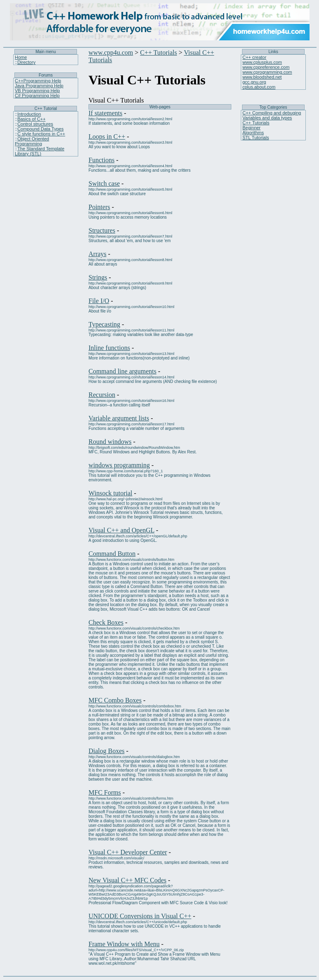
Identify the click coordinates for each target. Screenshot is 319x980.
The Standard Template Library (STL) (40, 151)
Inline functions (109, 348)
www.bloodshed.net (262, 77)
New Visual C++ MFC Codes (127, 880)
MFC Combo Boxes (115, 700)
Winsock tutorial (110, 493)
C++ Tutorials (158, 52)
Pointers (99, 207)
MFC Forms (105, 792)
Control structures (35, 124)
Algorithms (253, 133)
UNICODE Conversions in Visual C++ (140, 916)
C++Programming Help (38, 81)
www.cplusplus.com (262, 62)
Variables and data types (267, 118)
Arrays (98, 254)
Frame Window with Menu (124, 944)
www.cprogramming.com (267, 72)
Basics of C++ (31, 119)
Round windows (110, 442)
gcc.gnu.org (254, 82)
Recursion (102, 395)
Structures (102, 230)
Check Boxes (106, 622)
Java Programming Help (39, 86)
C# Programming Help (37, 96)
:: (16, 62)
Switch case (104, 183)
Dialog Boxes (107, 751)
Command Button (112, 554)
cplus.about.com (259, 87)
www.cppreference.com (266, 67)
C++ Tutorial (46, 108)
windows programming (119, 465)
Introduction (29, 114)
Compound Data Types (40, 129)
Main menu (45, 52)
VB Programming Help (37, 91)
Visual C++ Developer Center (128, 852)
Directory (26, 62)
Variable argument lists (119, 418)
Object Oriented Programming (32, 141)
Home (21, 57)
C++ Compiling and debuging (272, 113)
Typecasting (104, 324)
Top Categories (273, 107)
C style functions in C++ (41, 134)
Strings (98, 277)
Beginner (251, 128)
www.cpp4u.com (111, 52)
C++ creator (254, 57)
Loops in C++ (107, 136)
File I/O (99, 301)
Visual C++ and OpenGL (121, 530)
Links (273, 52)
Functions (101, 160)
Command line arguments (122, 371)
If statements (105, 113)
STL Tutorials (256, 138)
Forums (46, 75)
